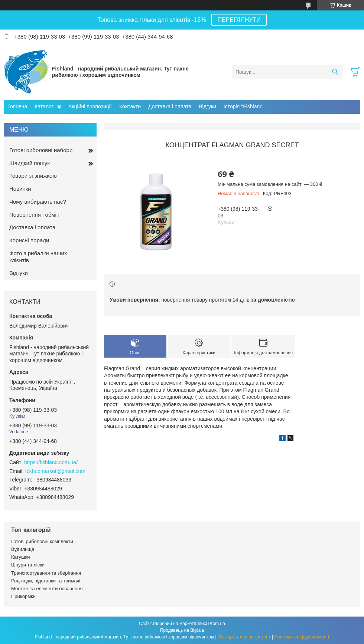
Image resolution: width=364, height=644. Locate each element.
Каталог (44, 106)
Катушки (21, 557)
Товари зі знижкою (33, 176)
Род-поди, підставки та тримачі (46, 581)
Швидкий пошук (30, 163)
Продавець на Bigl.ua (182, 630)
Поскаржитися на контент (244, 637)
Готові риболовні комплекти (42, 541)
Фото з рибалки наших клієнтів (38, 257)
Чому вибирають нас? (38, 202)
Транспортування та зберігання (46, 573)
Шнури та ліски (28, 565)
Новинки (20, 189)
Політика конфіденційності (302, 637)
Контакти (130, 106)
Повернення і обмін (34, 215)
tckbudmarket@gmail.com (55, 471)
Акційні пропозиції (90, 106)
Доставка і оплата (170, 106)
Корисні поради (29, 240)
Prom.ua (217, 624)
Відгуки (207, 106)
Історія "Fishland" (244, 106)
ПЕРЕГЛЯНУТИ (239, 20)
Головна (17, 106)
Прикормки (23, 596)
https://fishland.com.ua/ (51, 462)
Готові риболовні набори (41, 150)
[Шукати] (335, 72)
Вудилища (23, 549)
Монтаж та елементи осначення (47, 589)
